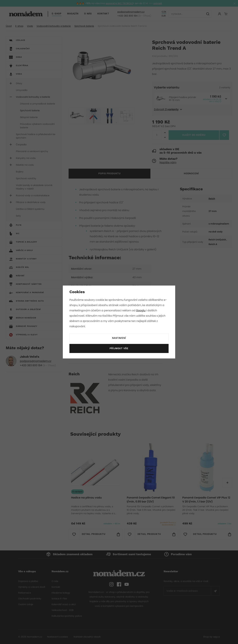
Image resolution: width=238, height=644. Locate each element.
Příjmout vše (119, 349)
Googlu (141, 310)
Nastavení (119, 338)
